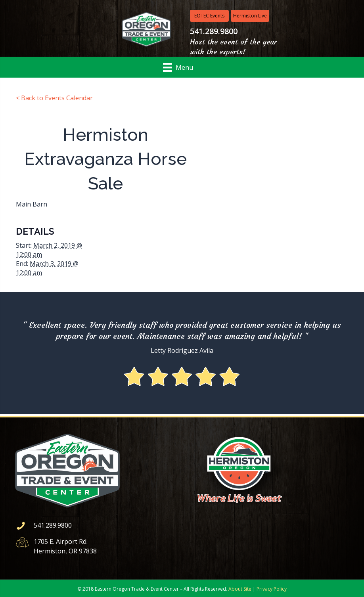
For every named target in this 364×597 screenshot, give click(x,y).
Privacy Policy (272, 589)
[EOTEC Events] (209, 16)
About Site (240, 589)
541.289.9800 (53, 525)
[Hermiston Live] (250, 16)
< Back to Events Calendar (54, 98)
